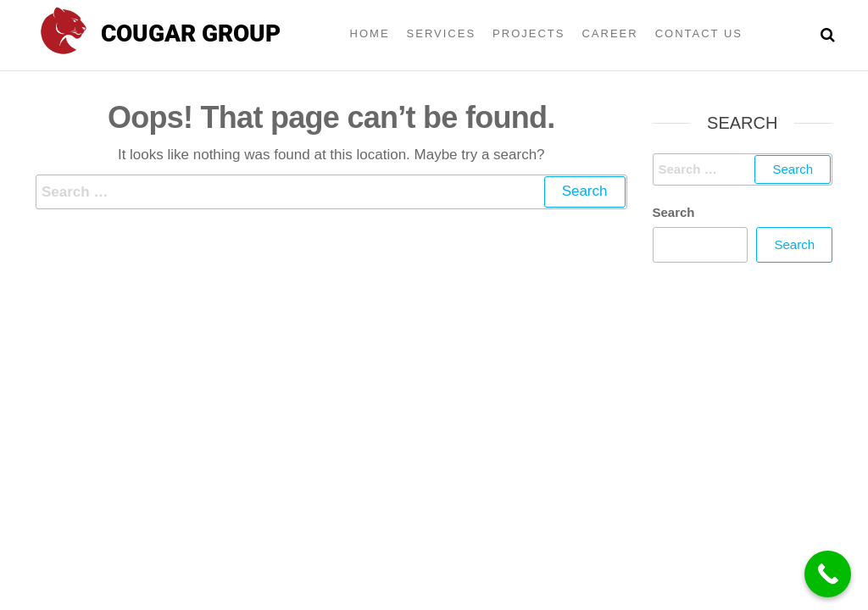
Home (370, 33)
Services (442, 33)
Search (674, 212)
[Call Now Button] (828, 574)
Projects (529, 33)
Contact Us (699, 33)
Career (609, 33)
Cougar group (191, 33)
